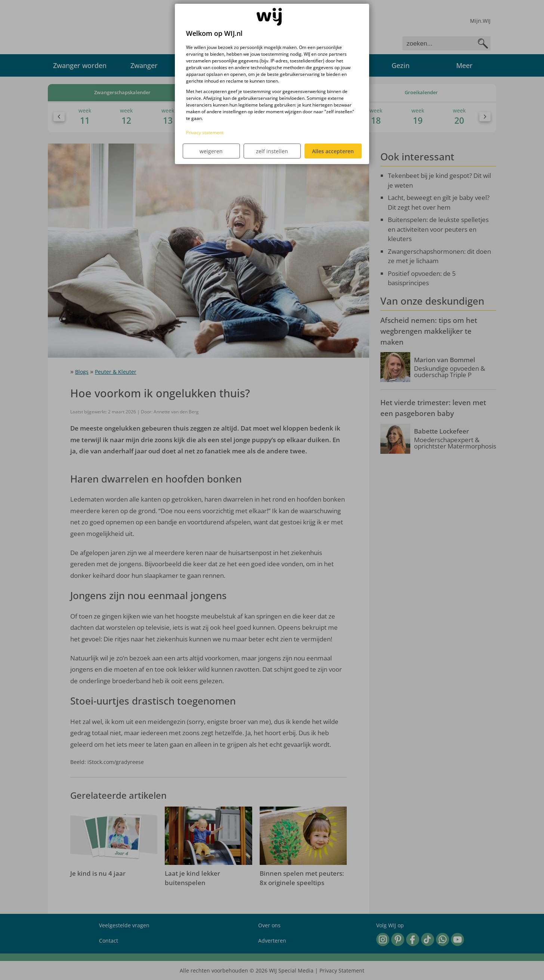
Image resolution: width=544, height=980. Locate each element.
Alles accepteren (333, 151)
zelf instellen (272, 151)
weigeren (211, 151)
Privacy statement (205, 132)
